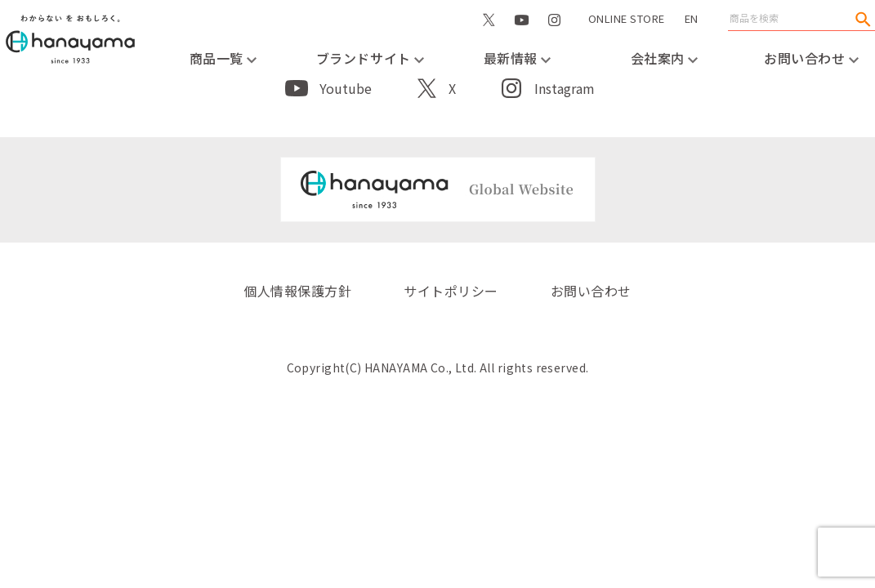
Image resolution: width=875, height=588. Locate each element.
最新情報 (518, 58)
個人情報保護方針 (297, 291)
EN (692, 18)
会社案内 (665, 58)
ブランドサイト (370, 58)
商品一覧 (223, 58)
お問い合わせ (811, 58)
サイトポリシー (451, 291)
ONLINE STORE (627, 36)
